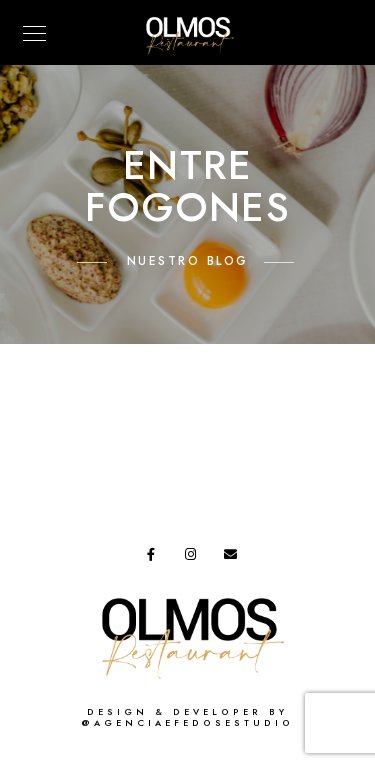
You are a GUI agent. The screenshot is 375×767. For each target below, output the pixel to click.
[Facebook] (157, 558)
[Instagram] (195, 558)
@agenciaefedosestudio (187, 723)
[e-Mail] (234, 558)
